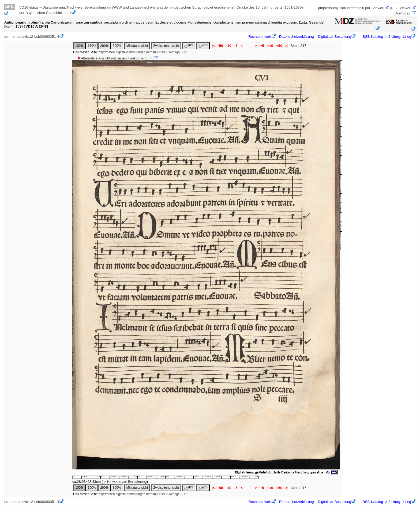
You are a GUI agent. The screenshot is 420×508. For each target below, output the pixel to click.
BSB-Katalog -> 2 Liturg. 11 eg (386, 37)
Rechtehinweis (260, 37)
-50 (221, 46)
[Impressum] (328, 8)
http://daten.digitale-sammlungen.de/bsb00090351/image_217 (143, 52)
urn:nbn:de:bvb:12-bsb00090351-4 (32, 37)
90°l (189, 46)
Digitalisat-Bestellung (334, 37)
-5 (236, 46)
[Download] (402, 13)
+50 (279, 46)
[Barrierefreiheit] (352, 8)
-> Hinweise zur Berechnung (125, 482)
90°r (203, 46)
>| (287, 46)
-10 (229, 46)
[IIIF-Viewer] (375, 8)
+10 (270, 46)
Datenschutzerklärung (297, 37)
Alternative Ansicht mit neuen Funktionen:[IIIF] (115, 58)
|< (213, 46)
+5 (262, 46)
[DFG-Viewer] (401, 8)
